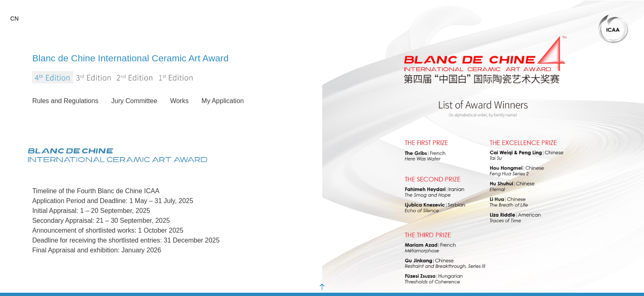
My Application (223, 101)
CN (14, 18)
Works (179, 101)
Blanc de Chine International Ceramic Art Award (153, 58)
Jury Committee (134, 101)
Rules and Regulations (65, 101)
